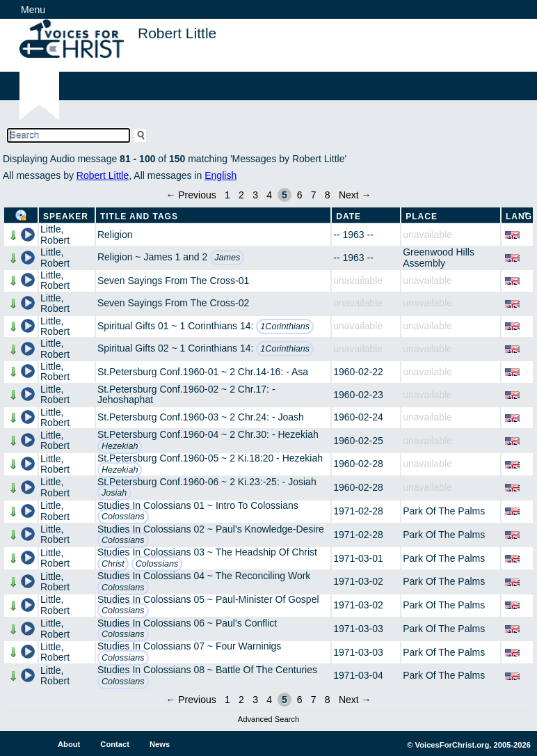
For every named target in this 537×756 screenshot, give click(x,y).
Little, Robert (55, 234)
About (69, 744)
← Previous (191, 195)
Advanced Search (268, 719)
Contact (115, 744)
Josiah (114, 493)
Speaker (66, 216)
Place (422, 216)
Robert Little (103, 175)
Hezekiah (120, 446)
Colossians (123, 517)
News (160, 744)
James (227, 258)
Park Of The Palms (444, 511)
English (221, 175)
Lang (519, 216)
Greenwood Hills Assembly (439, 257)
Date (348, 216)
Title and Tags (139, 216)
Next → (355, 195)
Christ (113, 564)
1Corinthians (285, 326)
